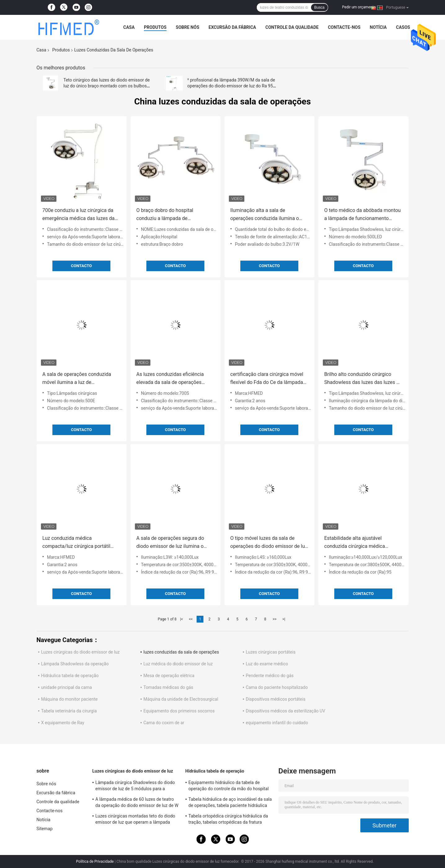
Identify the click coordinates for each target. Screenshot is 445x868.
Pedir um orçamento (359, 7)
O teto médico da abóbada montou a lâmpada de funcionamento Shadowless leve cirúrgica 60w (363, 215)
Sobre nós (188, 27)
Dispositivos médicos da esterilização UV (286, 711)
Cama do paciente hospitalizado (277, 687)
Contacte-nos (344, 27)
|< (182, 619)
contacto (82, 266)
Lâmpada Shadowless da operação (75, 664)
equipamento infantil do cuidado (277, 723)
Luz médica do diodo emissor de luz (178, 664)
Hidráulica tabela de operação (70, 676)
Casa (129, 27)
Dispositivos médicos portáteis (276, 699)
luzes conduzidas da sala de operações (181, 652)
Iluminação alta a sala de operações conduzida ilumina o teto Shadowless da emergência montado (266, 215)
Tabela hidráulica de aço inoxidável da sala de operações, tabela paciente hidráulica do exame (230, 803)
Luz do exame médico (267, 664)
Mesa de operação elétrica (169, 676)
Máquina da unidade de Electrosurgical (181, 699)
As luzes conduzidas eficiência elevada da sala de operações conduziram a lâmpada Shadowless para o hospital (170, 379)
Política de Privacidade (95, 861)
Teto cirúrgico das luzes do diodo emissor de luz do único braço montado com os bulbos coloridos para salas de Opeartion (107, 86)
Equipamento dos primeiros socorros (179, 711)
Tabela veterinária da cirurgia (69, 711)
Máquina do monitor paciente (70, 699)
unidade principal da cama (67, 687)
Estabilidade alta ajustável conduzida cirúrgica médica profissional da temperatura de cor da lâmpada (362, 543)
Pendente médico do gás (270, 676)
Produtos (155, 27)
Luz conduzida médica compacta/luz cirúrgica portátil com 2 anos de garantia (76, 543)
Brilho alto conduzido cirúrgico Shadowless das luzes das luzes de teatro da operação (363, 379)
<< (191, 619)
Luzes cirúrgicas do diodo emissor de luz (80, 652)
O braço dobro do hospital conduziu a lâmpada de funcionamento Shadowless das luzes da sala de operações (172, 215)
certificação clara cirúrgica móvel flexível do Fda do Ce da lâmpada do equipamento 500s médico (267, 379)
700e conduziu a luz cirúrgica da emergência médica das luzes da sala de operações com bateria (79, 215)
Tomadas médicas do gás (168, 687)
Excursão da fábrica (232, 27)
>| (284, 619)
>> (275, 619)
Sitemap (45, 829)
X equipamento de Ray (63, 723)
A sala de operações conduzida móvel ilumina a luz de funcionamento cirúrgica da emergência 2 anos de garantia (77, 379)
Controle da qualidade (292, 27)
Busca (319, 7)
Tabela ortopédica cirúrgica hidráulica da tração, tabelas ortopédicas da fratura (228, 819)
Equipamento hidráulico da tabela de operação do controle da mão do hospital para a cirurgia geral (229, 786)
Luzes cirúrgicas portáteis (271, 652)
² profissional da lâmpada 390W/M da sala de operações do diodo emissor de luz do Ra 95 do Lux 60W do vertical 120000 (231, 86)
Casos (403, 27)
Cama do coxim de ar (164, 723)
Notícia (378, 27)
